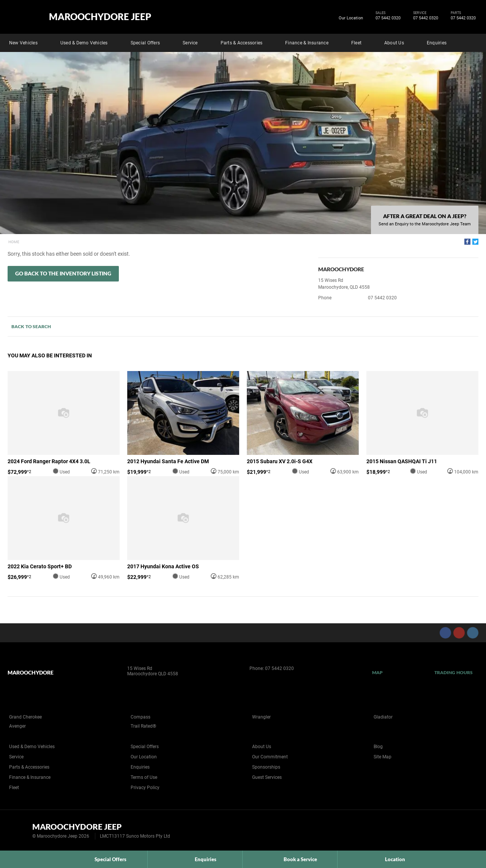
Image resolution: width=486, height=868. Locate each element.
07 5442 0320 (387, 18)
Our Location (351, 18)
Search (473, 42)
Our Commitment (270, 757)
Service (190, 43)
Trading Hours (454, 672)
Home (14, 242)
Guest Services (267, 777)
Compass (140, 717)
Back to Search (31, 326)
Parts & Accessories (242, 43)
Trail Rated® (143, 726)
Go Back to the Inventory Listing (63, 273)
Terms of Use (144, 777)
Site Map (383, 757)
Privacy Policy (145, 788)
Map (377, 672)
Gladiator (383, 717)
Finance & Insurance (307, 43)
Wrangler (261, 717)
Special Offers (145, 43)
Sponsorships (266, 767)
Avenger (17, 726)
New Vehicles (23, 43)
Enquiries (437, 43)
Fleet (356, 43)
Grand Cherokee (25, 717)
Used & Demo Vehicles (84, 43)
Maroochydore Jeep (100, 17)
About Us (394, 43)
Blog (378, 747)
